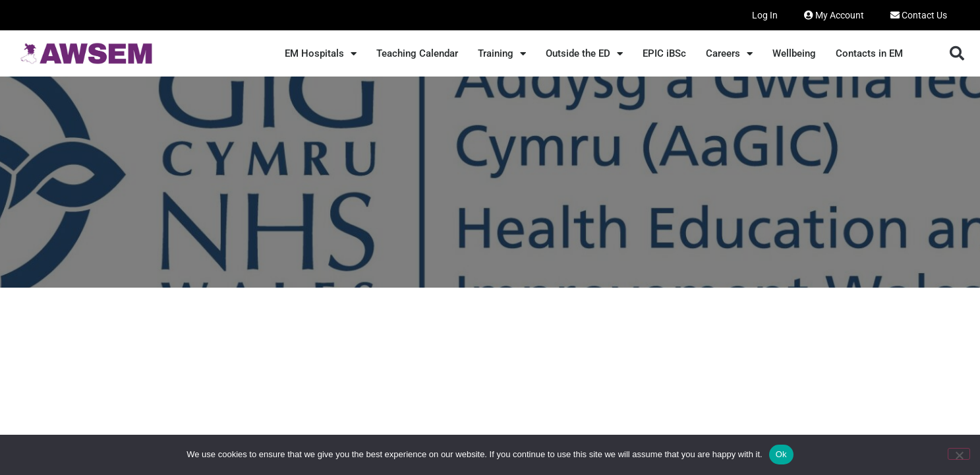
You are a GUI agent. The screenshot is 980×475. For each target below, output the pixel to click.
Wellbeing (794, 53)
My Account (834, 15)
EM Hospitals (321, 54)
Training (502, 54)
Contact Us (919, 15)
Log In (765, 15)
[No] (959, 454)
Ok (781, 454)
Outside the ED (584, 54)
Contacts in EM (869, 53)
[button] (957, 53)
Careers (729, 54)
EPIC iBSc (664, 53)
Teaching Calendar (417, 53)
